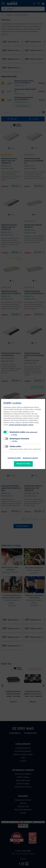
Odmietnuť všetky (14, 458)
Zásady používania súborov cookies (21, 425)
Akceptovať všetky (23, 464)
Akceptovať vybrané (30, 458)
